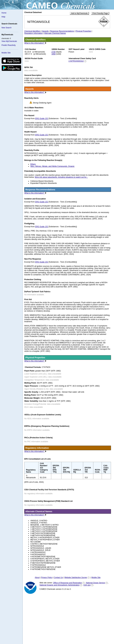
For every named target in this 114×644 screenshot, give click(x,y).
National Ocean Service (95, 583)
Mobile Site (6, 53)
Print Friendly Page (100, 13)
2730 (54, 52)
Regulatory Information (34, 33)
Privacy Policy (47, 577)
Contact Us (58, 577)
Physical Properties (83, 31)
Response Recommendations (62, 31)
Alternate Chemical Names (55, 33)
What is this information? (35, 43)
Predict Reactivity (9, 45)
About (37, 577)
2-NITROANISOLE (76, 61)
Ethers (33, 164)
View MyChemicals (9, 41)
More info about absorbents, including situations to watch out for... (61, 177)
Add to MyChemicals (79, 13)
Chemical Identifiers (32, 31)
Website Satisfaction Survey (76, 577)
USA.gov (87, 585)
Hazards (45, 31)
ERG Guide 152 (42, 119)
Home (4, 13)
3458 (54, 54)
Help (3, 17)
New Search (6, 28)
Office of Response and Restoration (67, 583)
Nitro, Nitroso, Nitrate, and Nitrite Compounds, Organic (52, 166)
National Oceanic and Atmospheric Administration (60, 585)
